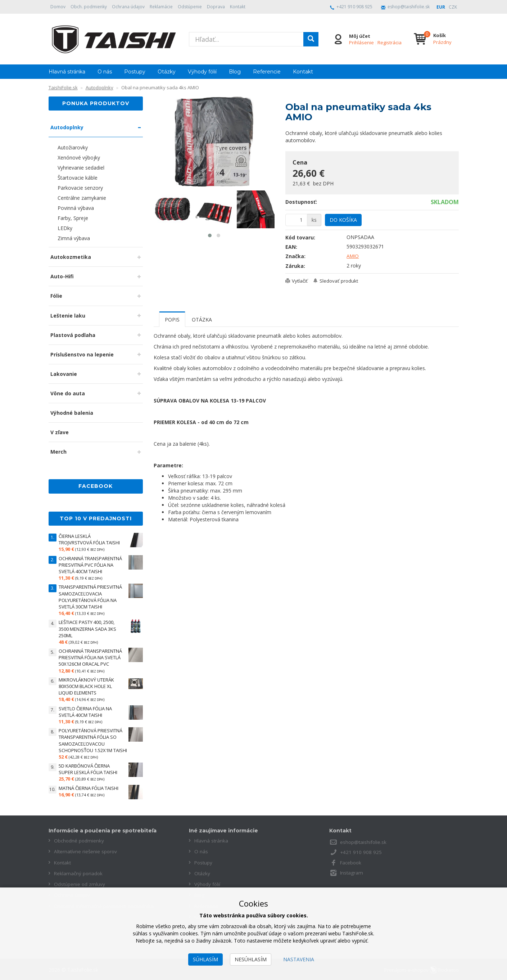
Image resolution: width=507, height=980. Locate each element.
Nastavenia (299, 959)
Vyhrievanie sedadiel (81, 168)
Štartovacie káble (78, 178)
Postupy (135, 72)
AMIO (353, 256)
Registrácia (389, 42)
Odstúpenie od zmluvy (80, 884)
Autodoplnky (67, 127)
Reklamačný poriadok (79, 873)
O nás (105, 72)
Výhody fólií (202, 72)
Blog (235, 72)
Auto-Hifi (62, 276)
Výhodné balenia (72, 413)
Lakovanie (64, 374)
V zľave (60, 432)
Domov (58, 7)
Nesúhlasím (251, 959)
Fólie (56, 296)
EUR (441, 7)
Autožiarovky (73, 147)
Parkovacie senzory (80, 188)
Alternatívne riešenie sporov (86, 851)
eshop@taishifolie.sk (409, 7)
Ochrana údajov (128, 7)
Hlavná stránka (67, 72)
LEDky (65, 228)
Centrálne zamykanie (82, 198)
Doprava (216, 7)
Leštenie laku (68, 316)
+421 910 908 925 (354, 7)
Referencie (267, 72)
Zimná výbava (74, 238)
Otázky (167, 72)
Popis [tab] (172, 320)
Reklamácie (161, 7)
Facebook (352, 862)
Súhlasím (205, 959)
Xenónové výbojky (79, 158)
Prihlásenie (361, 42)
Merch (58, 452)
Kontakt (238, 7)
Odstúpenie (190, 7)
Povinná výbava (76, 208)
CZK (453, 7)
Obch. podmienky (89, 7)
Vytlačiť (300, 281)
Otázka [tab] (202, 320)
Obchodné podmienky (80, 840)
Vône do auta (68, 393)
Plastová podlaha (73, 335)
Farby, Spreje (73, 218)
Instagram (352, 872)
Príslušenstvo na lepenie (82, 354)
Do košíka (343, 220)
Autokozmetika (71, 257)
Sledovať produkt (341, 281)
